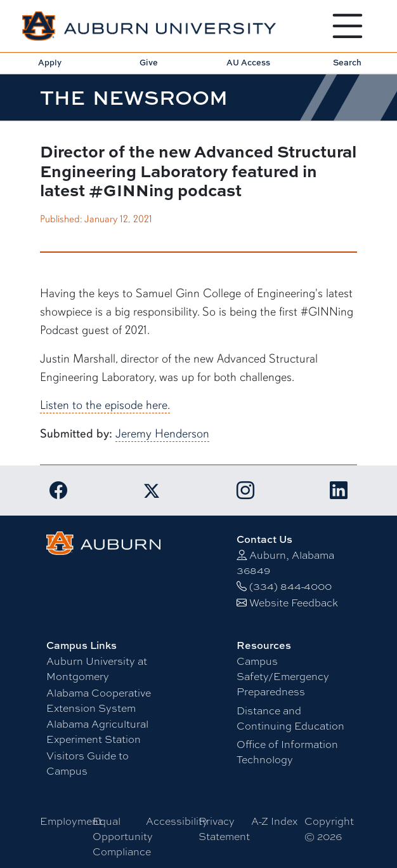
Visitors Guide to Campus (88, 764)
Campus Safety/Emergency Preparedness (283, 677)
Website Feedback (294, 603)
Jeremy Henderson (162, 434)
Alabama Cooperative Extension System (99, 701)
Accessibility (177, 821)
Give (149, 62)
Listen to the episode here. (105, 405)
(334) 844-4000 (290, 586)
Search (347, 62)
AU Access (248, 62)
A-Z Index (274, 821)
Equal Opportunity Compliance (123, 837)
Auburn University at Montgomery (97, 669)
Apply (50, 62)
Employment (71, 821)
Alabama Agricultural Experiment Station (97, 732)
